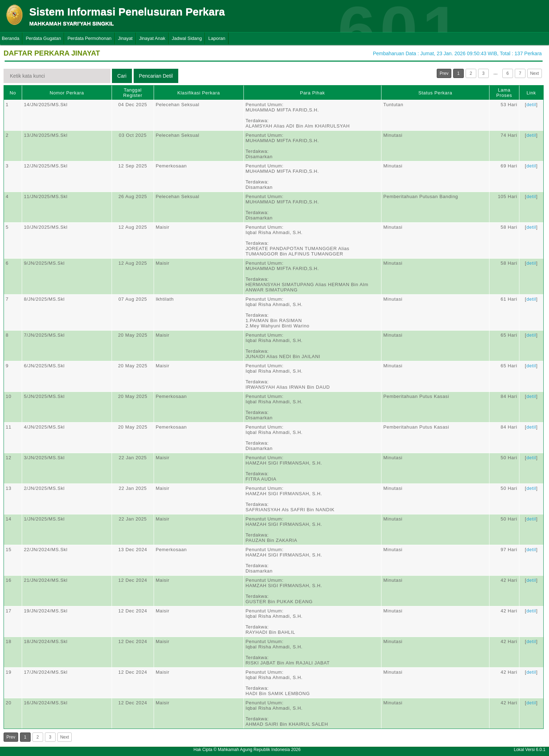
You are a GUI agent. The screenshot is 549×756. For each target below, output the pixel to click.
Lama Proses (504, 93)
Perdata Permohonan (89, 38)
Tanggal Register (133, 93)
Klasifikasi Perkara (199, 93)
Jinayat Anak (152, 38)
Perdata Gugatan (43, 38)
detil (531, 105)
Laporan (217, 38)
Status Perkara (435, 93)
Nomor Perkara (67, 93)
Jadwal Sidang (187, 38)
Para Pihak (312, 93)
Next (535, 73)
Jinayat (125, 38)
